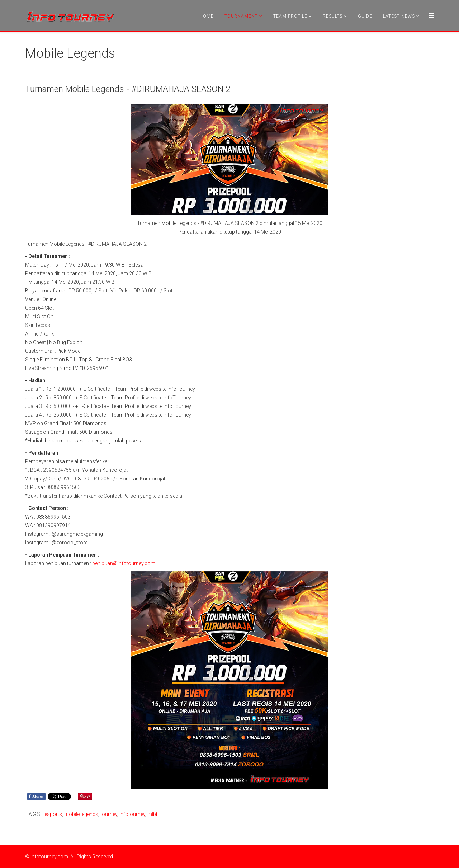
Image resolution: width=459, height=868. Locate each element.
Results (333, 16)
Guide (365, 16)
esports (53, 814)
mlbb (153, 814)
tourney (109, 814)
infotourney (132, 814)
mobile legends (81, 814)
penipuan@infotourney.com (124, 563)
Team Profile (290, 16)
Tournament (241, 16)
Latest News (399, 16)
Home (207, 16)
